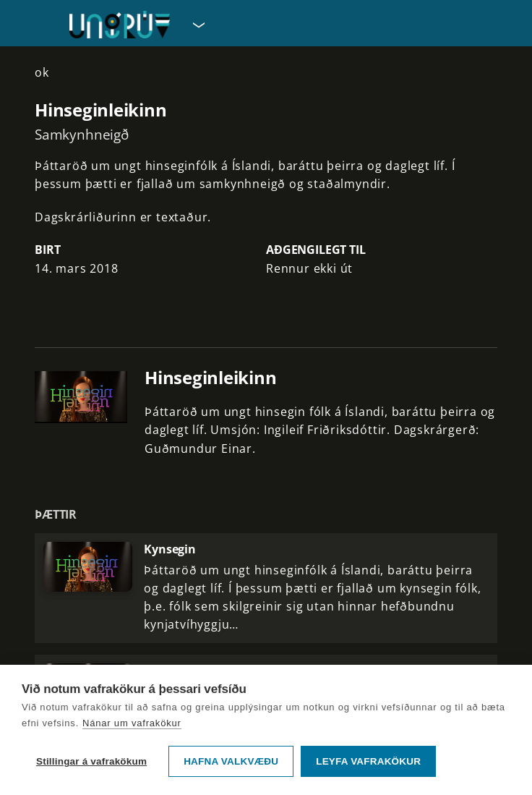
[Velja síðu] (197, 25)
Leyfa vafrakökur (368, 761)
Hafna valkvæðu (231, 761)
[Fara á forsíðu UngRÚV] (120, 25)
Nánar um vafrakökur (132, 723)
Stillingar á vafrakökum (91, 761)
